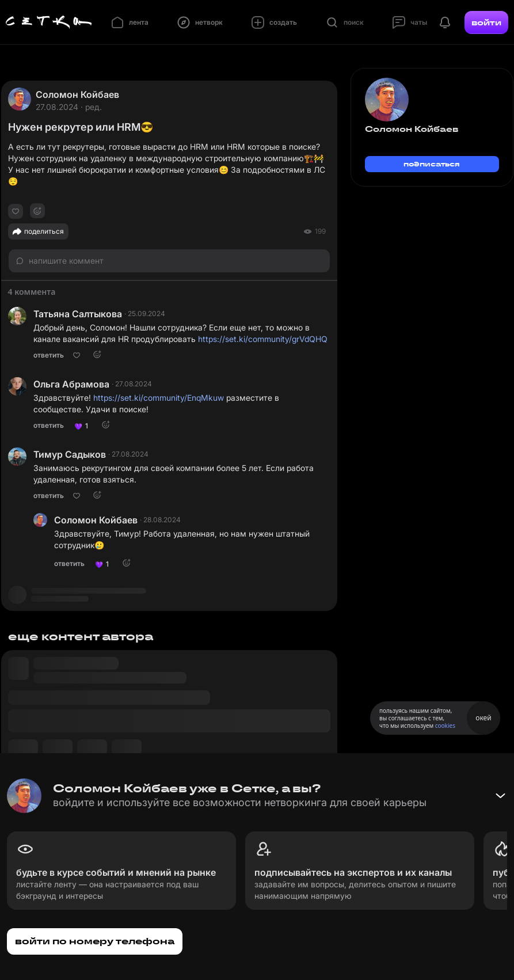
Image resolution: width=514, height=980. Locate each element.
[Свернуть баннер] (500, 796)
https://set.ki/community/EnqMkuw (159, 398)
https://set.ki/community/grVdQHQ (263, 339)
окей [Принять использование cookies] (483, 718)
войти (486, 22)
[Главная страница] (49, 22)
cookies (445, 725)
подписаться (432, 164)
